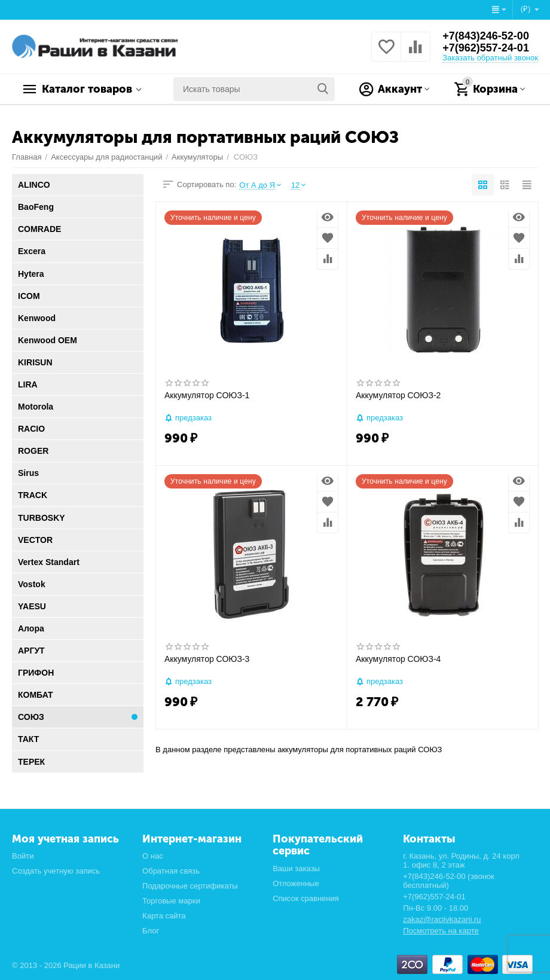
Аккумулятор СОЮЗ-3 (207, 659)
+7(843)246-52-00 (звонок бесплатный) (449, 881)
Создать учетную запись (56, 871)
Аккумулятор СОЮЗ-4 (398, 659)
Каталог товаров (87, 89)
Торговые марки (171, 901)
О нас (153, 856)
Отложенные (296, 883)
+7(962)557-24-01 (486, 48)
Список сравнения (306, 898)
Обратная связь (171, 871)
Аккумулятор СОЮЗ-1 (207, 395)
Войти (23, 856)
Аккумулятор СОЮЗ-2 (398, 395)
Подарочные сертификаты (190, 886)
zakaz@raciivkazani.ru (442, 919)
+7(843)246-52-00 (486, 36)
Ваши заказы (296, 868)
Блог (151, 931)
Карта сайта (164, 916)
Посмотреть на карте (441, 931)
